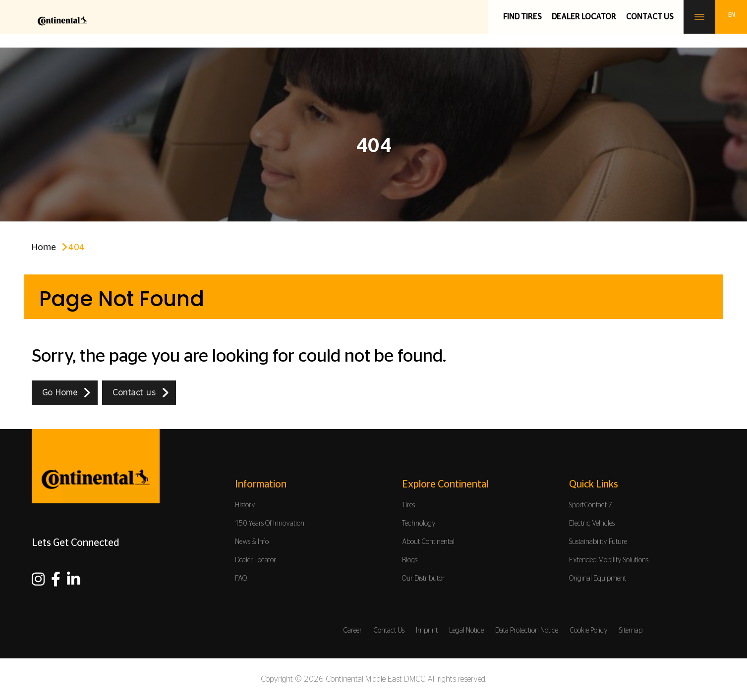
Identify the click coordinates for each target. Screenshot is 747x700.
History (245, 505)
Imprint (427, 631)
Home (44, 248)
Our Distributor (423, 579)
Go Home (60, 393)
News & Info (252, 542)
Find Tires (522, 17)
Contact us (650, 17)
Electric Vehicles (592, 524)
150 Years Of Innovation (270, 524)
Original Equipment (598, 579)
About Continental (428, 542)
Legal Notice (466, 631)
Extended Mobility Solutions (609, 560)
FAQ (241, 579)
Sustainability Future (598, 542)
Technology (419, 524)
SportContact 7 (591, 505)
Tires (408, 505)
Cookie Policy (589, 631)
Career (352, 631)
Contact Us (389, 631)
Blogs (410, 560)
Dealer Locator (584, 17)
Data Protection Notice (527, 631)
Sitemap (631, 631)
